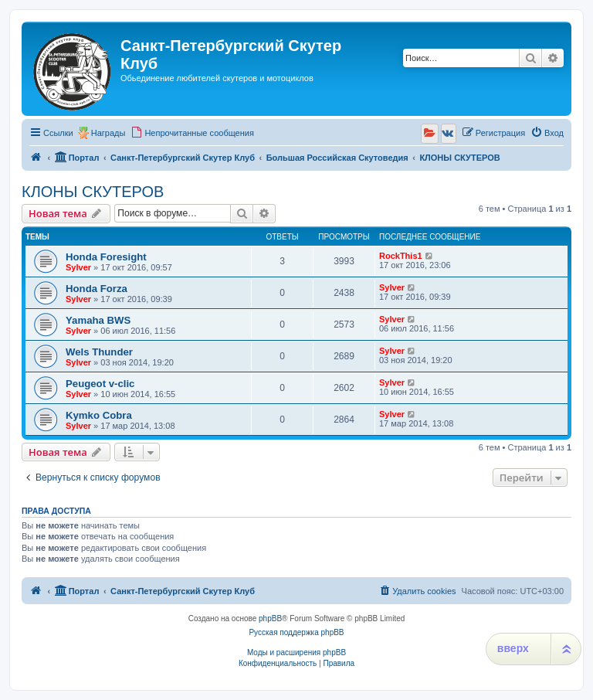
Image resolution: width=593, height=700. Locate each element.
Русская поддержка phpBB (296, 632)
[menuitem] (192, 133)
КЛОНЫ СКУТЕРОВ (93, 192)
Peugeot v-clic (100, 384)
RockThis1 (401, 256)
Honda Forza (97, 289)
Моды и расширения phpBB (296, 652)
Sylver (78, 267)
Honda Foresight (106, 257)
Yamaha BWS (98, 320)
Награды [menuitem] (108, 133)
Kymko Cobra (99, 415)
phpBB (270, 618)
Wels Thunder (99, 352)
